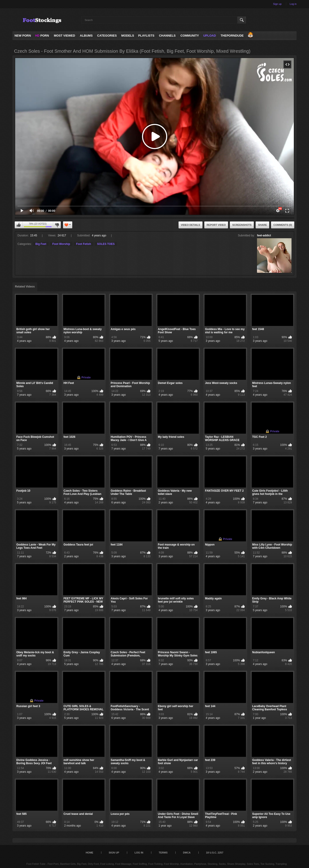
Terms (163, 853)
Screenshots (242, 225)
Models (128, 36)
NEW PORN (23, 36)
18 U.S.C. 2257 (215, 853)
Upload (209, 36)
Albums (86, 36)
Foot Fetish (84, 244)
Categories (107, 36)
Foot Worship (61, 244)
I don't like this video (57, 225)
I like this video (19, 225)
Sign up (277, 4)
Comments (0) (283, 225)
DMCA (187, 853)
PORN (42, 36)
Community (190, 36)
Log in (293, 4)
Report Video (216, 225)
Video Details (191, 225)
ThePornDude (232, 36)
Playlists (146, 36)
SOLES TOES (106, 244)
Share (262, 225)
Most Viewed (64, 36)
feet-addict (264, 235)
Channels (167, 36)
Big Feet (41, 244)
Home (89, 853)
